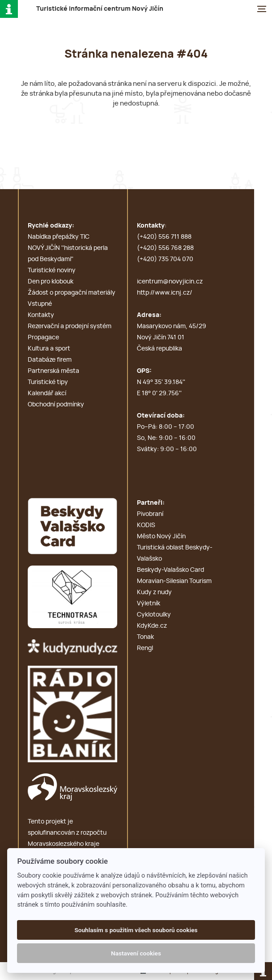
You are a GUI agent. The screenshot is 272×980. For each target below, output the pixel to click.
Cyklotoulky (154, 615)
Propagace (43, 338)
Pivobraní (150, 514)
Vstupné (40, 304)
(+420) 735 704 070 (165, 259)
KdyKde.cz (152, 626)
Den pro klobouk (51, 282)
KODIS (146, 525)
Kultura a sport (49, 349)
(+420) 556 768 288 (165, 248)
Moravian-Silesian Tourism (174, 581)
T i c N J (100, 9)
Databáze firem (50, 360)
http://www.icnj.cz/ (165, 293)
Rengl (145, 648)
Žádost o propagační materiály (72, 293)
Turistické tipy (48, 382)
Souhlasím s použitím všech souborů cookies (136, 930)
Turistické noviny (52, 270)
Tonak (145, 637)
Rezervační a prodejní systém (70, 326)
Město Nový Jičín (161, 536)
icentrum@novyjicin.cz (170, 282)
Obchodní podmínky (56, 405)
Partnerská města (53, 371)
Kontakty (41, 315)
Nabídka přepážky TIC (59, 237)
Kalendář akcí (47, 393)
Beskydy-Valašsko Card (170, 570)
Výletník (149, 604)
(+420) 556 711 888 (164, 237)
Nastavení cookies (136, 953)
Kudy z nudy (154, 592)
